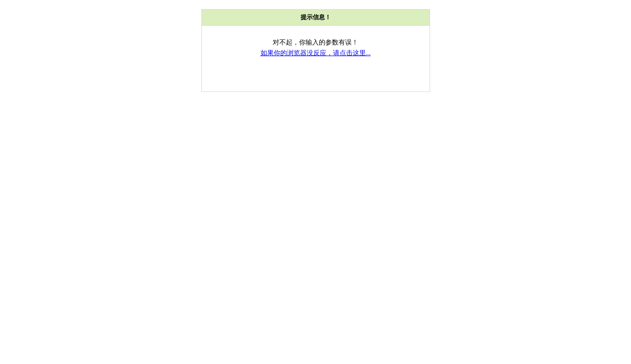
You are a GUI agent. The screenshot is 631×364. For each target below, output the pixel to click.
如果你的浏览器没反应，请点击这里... (316, 53)
